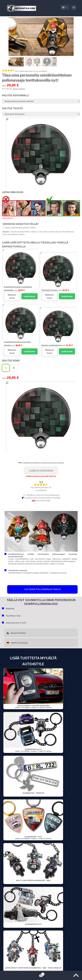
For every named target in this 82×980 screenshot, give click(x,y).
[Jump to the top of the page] (76, 974)
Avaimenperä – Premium (33, 793)
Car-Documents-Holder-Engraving (33, 706)
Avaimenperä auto (33, 750)
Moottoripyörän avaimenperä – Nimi (33, 880)
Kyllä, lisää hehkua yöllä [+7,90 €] (19, 228)
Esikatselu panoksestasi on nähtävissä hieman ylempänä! (44, 463)
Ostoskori (22, 974)
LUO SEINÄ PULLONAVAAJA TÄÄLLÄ (42, 589)
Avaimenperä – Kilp (33, 838)
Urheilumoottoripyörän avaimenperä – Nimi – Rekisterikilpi (33, 968)
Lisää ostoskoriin (41, 471)
